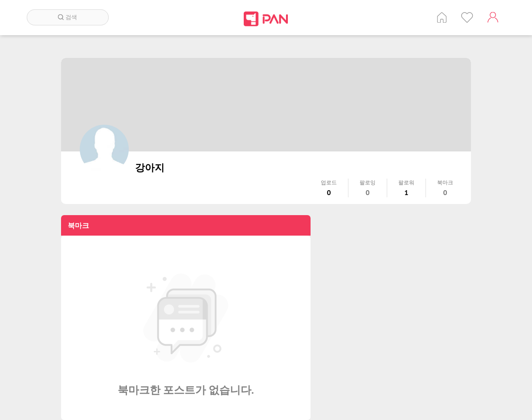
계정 (493, 17)
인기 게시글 (467, 17)
